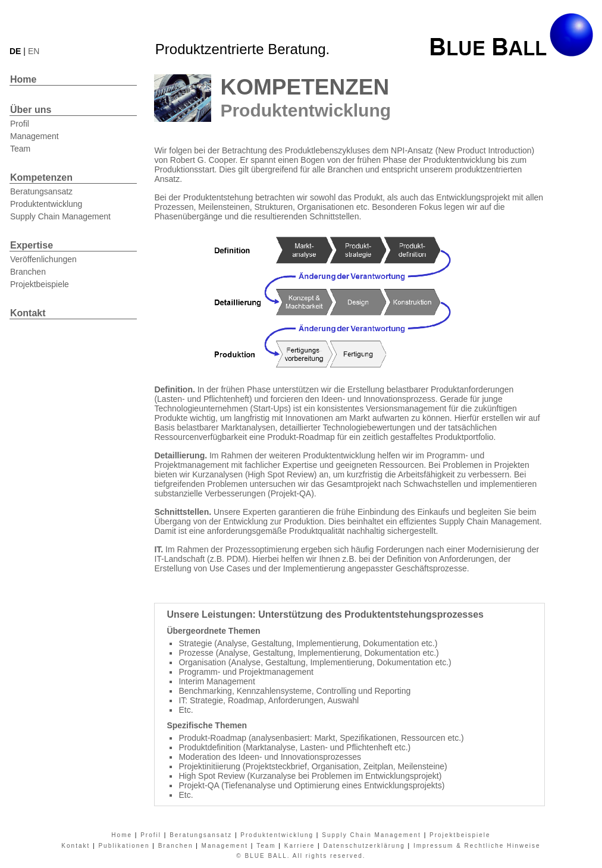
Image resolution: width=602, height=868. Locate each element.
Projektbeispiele (40, 284)
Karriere (300, 846)
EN (34, 51)
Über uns (31, 110)
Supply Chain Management (60, 216)
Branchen (28, 272)
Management (35, 136)
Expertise (32, 245)
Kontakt (28, 313)
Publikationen (124, 846)
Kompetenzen (41, 177)
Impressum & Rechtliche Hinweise (477, 846)
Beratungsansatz (41, 191)
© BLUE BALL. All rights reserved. (301, 856)
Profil (20, 124)
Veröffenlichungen (43, 259)
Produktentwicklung (46, 204)
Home (23, 79)
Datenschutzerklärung (364, 846)
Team (20, 149)
